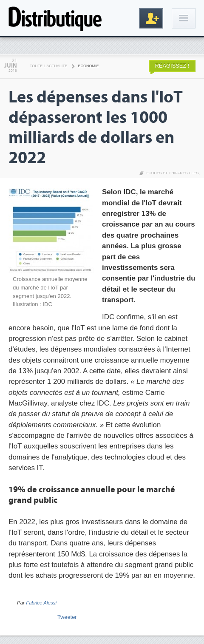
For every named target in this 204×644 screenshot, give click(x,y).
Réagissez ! (172, 66)
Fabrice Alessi (41, 603)
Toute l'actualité (49, 66)
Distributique (55, 18)
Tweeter (67, 617)
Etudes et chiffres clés (172, 173)
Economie (89, 66)
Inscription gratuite (151, 18)
